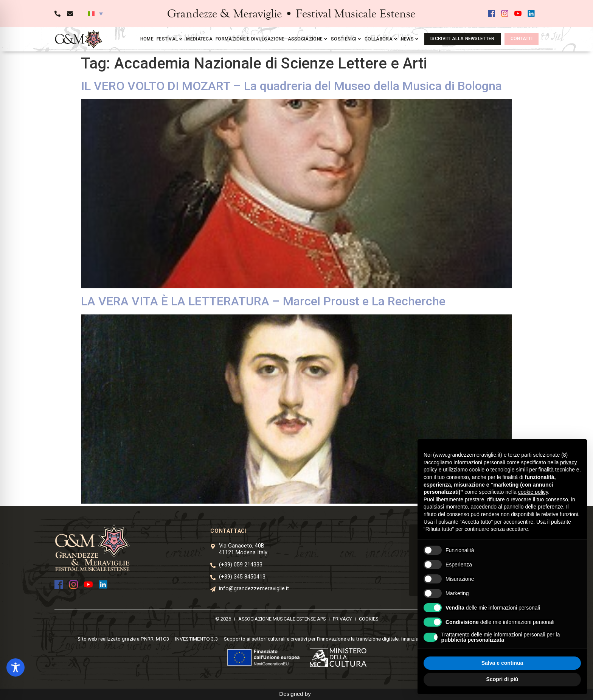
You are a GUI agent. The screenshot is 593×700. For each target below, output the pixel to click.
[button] (95, 14)
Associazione (308, 39)
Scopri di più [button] (502, 679)
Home (147, 39)
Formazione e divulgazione (250, 39)
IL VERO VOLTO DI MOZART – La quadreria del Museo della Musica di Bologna (291, 86)
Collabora (381, 39)
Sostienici (346, 39)
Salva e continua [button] (502, 663)
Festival (170, 39)
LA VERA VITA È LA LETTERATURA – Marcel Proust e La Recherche (263, 301)
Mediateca (199, 39)
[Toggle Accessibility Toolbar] (16, 667)
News (410, 39)
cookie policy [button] (533, 492)
